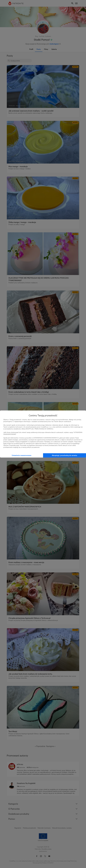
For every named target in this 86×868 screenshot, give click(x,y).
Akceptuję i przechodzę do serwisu (64, 455)
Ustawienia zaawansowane (22, 455)
